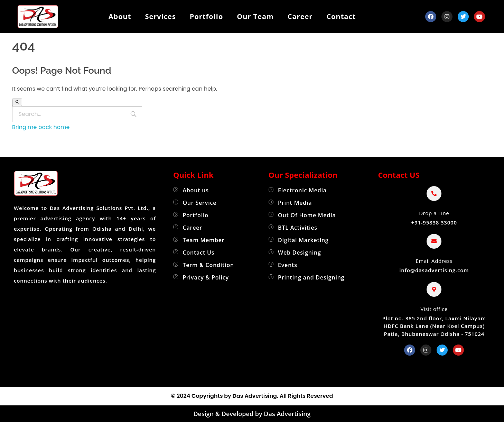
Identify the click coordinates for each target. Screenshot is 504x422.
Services (160, 16)
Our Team (255, 16)
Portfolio (206, 16)
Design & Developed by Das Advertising (252, 414)
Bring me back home (41, 127)
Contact (341, 16)
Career (300, 16)
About (120, 16)
